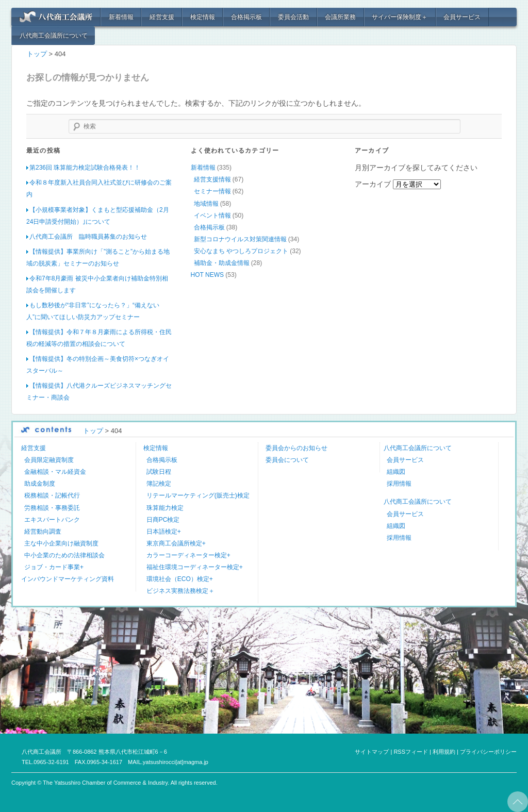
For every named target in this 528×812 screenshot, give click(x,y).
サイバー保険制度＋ (400, 17)
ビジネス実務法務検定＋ (180, 590)
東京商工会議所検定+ (176, 543)
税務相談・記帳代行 (52, 495)
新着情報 (121, 17)
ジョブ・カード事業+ (54, 567)
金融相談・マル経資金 (55, 472)
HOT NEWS (207, 274)
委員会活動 (293, 17)
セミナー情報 (212, 191)
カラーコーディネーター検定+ (188, 555)
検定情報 (203, 17)
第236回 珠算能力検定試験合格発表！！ (85, 168)
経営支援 (162, 17)
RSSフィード (411, 751)
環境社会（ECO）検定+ (180, 578)
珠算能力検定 (165, 507)
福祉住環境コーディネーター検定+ (195, 567)
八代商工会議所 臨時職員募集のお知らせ (88, 236)
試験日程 (159, 472)
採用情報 (399, 484)
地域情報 (206, 203)
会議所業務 (340, 17)
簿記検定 (159, 484)
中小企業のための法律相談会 (64, 555)
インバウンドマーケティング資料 (68, 578)
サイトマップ (372, 751)
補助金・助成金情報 (222, 262)
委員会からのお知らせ (296, 448)
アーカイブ (373, 184)
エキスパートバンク (52, 519)
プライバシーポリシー (488, 751)
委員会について (287, 460)
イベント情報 (212, 215)
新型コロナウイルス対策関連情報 (240, 239)
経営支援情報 (212, 179)
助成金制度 (40, 484)
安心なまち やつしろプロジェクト (241, 251)
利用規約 (444, 751)
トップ (37, 54)
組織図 (396, 472)
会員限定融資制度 (49, 460)
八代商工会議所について (54, 36)
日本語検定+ (164, 531)
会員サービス (462, 17)
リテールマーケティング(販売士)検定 (198, 495)
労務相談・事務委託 (52, 507)
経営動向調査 (43, 531)
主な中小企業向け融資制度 (61, 543)
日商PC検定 (163, 519)
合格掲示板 (246, 17)
